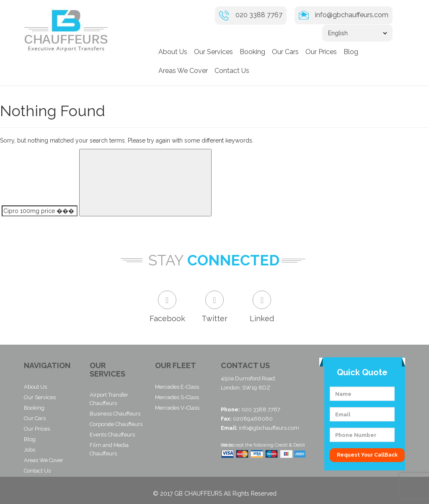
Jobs (30, 450)
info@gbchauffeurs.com (352, 15)
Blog (351, 52)
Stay (166, 261)
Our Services (213, 52)
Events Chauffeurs (112, 435)
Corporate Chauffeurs (116, 424)
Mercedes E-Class (177, 387)
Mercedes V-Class (177, 408)
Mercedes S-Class (177, 397)
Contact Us (232, 71)
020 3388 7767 (259, 15)
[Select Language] (357, 33)
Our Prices (321, 52)
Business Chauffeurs (115, 414)
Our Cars (285, 52)
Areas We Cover (183, 71)
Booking (252, 52)
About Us (173, 52)
